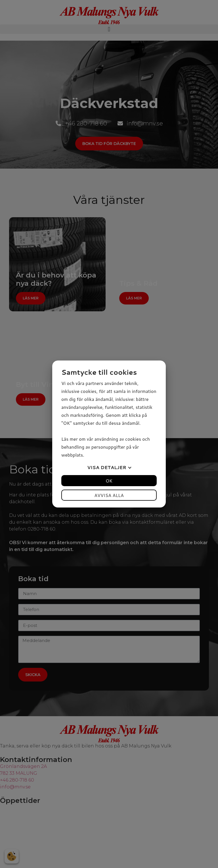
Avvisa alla (109, 495)
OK (109, 481)
